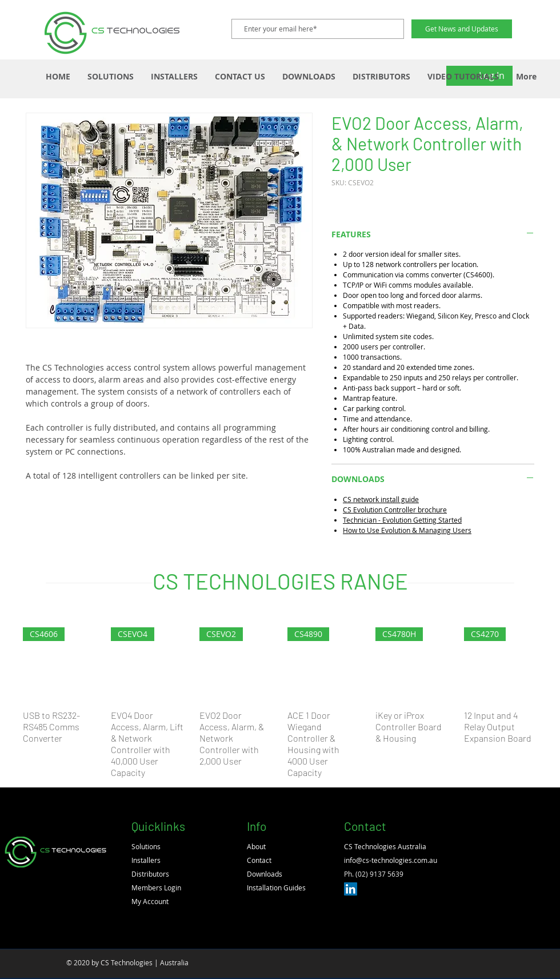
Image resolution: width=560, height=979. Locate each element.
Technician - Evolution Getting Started (402, 520)
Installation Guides (276, 888)
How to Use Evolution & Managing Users (407, 530)
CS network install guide (381, 499)
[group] (280, 703)
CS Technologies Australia (385, 846)
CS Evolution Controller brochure (395, 510)
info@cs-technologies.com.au (391, 860)
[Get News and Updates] (462, 29)
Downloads (265, 874)
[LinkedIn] (351, 889)
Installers (146, 860)
